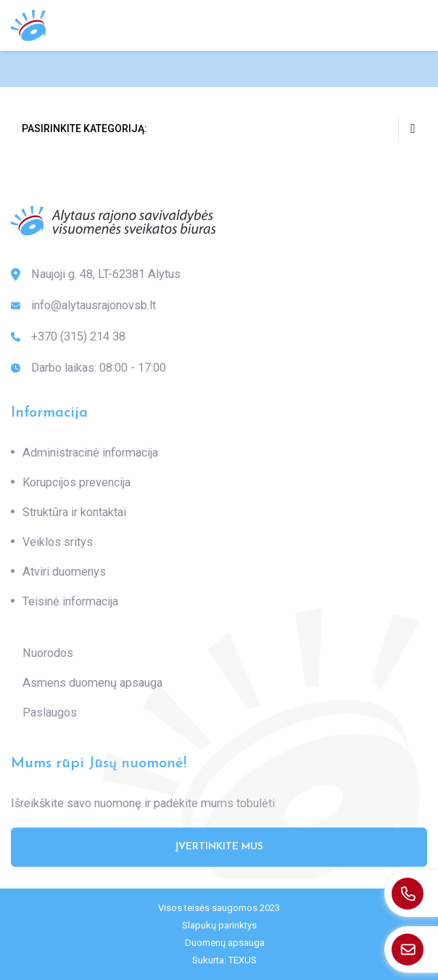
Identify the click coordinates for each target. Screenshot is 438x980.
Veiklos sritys (58, 542)
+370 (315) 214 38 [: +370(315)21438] (68, 337)
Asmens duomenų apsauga (92, 683)
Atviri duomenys (64, 572)
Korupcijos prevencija (77, 482)
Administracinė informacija (90, 453)
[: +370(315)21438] (411, 894)
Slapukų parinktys (219, 925)
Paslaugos (50, 712)
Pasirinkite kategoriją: (224, 128)
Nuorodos (48, 653)
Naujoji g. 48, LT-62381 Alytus (96, 274)
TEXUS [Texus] (243, 960)
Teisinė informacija (70, 601)
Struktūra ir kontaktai (74, 512)
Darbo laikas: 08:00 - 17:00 (88, 368)
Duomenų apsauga (225, 943)
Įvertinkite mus (219, 847)
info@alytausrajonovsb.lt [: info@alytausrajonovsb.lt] (83, 306)
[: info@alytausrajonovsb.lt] (411, 950)
